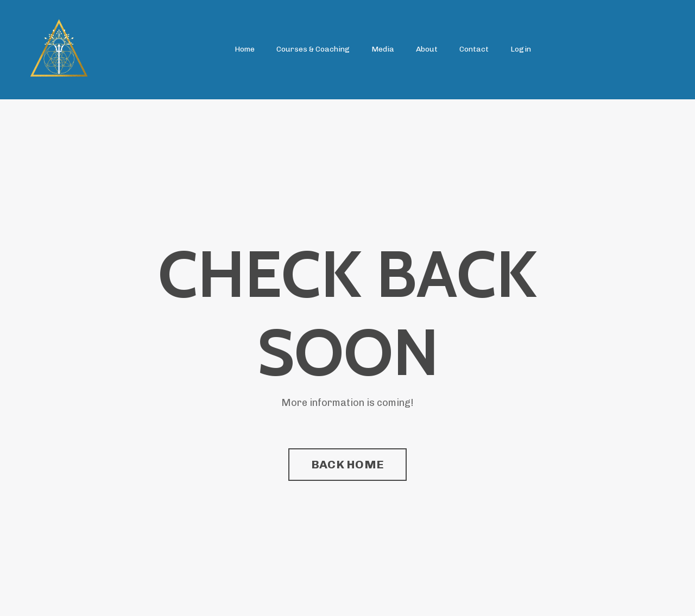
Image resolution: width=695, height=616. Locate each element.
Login (521, 49)
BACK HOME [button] (347, 464)
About (427, 49)
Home (245, 49)
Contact (474, 49)
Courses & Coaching (313, 49)
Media (383, 49)
